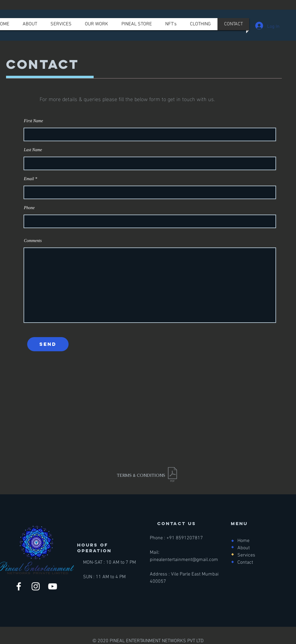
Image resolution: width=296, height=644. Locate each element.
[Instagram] (36, 586)
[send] (48, 344)
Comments (33, 241)
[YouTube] (53, 586)
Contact (245, 563)
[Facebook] (19, 586)
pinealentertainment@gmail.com (184, 560)
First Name (33, 121)
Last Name (33, 150)
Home (243, 541)
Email (29, 179)
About (244, 548)
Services (246, 555)
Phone (29, 208)
